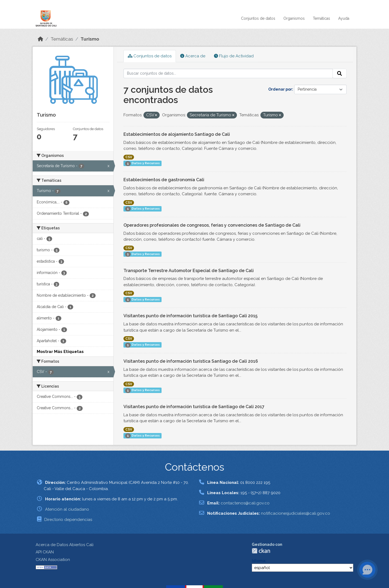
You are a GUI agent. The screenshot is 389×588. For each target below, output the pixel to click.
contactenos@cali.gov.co (245, 503)
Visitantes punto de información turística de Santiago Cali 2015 (190, 316)
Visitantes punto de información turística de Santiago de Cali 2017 (194, 407)
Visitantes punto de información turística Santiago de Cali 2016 (191, 361)
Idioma (259, 561)
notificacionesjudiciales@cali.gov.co (296, 513)
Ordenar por (280, 89)
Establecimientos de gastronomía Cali (164, 180)
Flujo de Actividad (234, 56)
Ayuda (344, 18)
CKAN (261, 551)
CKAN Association (53, 560)
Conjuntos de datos (258, 18)
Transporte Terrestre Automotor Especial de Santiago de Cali (189, 271)
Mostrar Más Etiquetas (60, 352)
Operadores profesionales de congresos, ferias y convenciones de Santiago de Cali (212, 225)
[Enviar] (340, 74)
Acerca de (193, 56)
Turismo (90, 39)
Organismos (294, 18)
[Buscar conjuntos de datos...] (228, 74)
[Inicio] (41, 39)
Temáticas (321, 18)
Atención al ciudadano (67, 509)
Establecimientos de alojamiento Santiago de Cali (177, 134)
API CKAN (45, 552)
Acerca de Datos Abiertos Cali (65, 545)
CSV (129, 157)
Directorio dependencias (68, 520)
